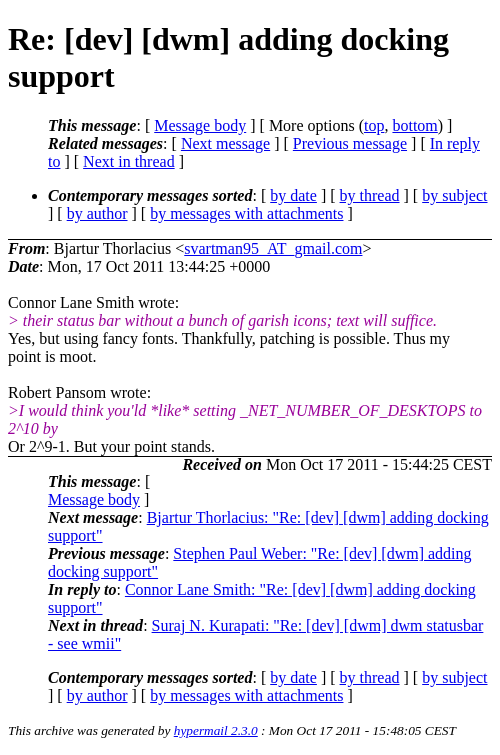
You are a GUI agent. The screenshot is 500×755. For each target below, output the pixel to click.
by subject (454, 195)
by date (293, 195)
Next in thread (129, 161)
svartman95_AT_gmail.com (273, 248)
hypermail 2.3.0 (216, 730)
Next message (225, 143)
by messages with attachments (246, 213)
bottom (414, 125)
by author (97, 213)
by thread (370, 195)
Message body (200, 125)
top (374, 125)
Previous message (350, 143)
